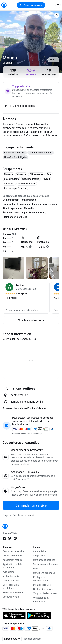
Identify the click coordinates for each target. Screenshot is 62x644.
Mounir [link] (31, 515)
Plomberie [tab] (8, 217)
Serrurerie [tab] (22, 217)
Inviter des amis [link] (11, 576)
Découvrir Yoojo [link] (11, 597)
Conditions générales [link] (44, 573)
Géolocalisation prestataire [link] (11, 586)
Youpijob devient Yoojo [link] (45, 593)
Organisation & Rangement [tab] (17, 204)
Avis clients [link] (9, 572)
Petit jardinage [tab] (28, 200)
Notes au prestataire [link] (13, 592)
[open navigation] (58, 5)
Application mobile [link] (12, 560)
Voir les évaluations (31, 320)
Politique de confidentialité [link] (41, 579)
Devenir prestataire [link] (12, 556)
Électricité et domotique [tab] (15, 213)
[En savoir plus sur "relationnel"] (30, 247)
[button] (26, 298)
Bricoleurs (18, 515)
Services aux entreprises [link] (46, 564)
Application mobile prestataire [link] (12, 566)
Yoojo (6, 515)
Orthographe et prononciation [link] (41, 599)
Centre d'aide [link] (40, 551)
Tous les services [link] (33, 639)
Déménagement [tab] (11, 200)
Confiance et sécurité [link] (44, 560)
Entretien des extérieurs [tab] (44, 204)
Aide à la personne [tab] (12, 208)
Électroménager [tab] (37, 213)
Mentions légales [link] (42, 585)
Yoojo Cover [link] (39, 556)
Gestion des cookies (44, 589)
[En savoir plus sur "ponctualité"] (48, 247)
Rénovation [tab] (29, 208)
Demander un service (31, 5)
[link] (4, 5)
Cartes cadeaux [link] (11, 581)
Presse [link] (37, 569)
